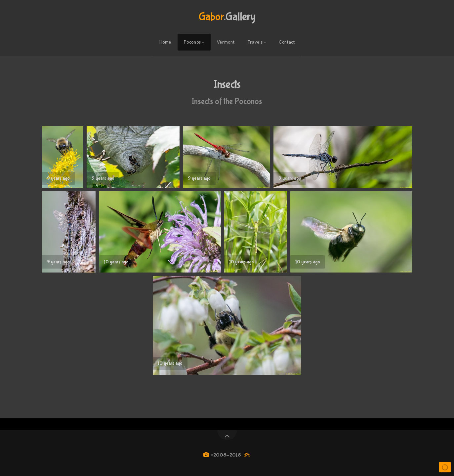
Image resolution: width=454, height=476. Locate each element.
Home (165, 42)
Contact (287, 42)
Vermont (226, 42)
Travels (255, 42)
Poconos (192, 42)
